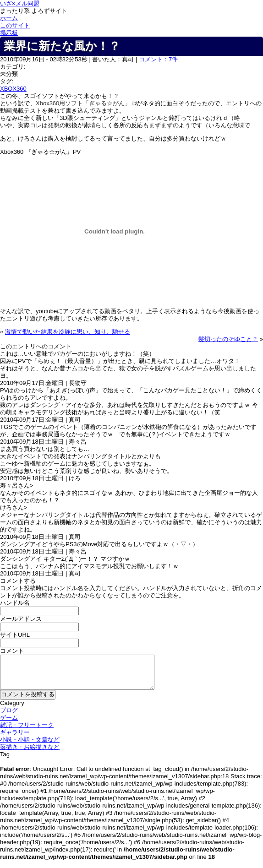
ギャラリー (15, 732)
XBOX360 (13, 89)
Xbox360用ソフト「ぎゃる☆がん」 (83, 103)
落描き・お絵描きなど (30, 747)
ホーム (9, 18)
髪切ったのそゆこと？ (228, 339)
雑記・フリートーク (27, 725)
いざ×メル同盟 (20, 3)
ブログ (9, 710)
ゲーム (9, 718)
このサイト (15, 25)
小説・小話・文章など (30, 740)
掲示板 (9, 33)
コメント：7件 (158, 59)
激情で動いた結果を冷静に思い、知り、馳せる (68, 332)
